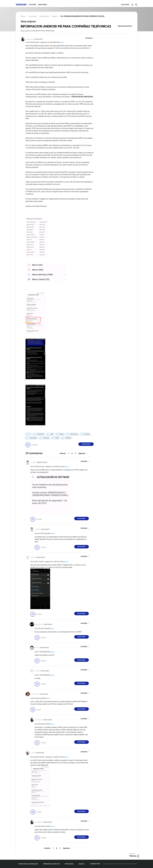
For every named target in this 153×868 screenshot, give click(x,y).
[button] (90, 38)
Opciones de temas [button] (125, 26)
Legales (81, 864)
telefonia (68, 438)
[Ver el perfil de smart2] (33, 753)
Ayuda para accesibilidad (28, 864)
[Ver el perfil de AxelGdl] (33, 557)
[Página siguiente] (83, 453)
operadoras (33, 438)
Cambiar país (95, 864)
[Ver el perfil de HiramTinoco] (35, 694)
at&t (52, 434)
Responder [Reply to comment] (81, 519)
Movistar (87, 434)
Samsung (46, 438)
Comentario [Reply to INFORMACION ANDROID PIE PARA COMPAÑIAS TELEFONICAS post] (86, 444)
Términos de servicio (51, 864)
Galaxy (62, 434)
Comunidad (32, 5)
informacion (74, 434)
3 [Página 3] (75, 453)
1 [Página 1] (69, 453)
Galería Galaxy (43, 5)
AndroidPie (40, 434)
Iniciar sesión (125, 5)
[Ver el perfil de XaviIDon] (34, 462)
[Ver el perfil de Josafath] (38, 529)
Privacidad (69, 864)
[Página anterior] (62, 453)
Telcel (57, 438)
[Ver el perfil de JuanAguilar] (30, 39)
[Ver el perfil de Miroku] (37, 648)
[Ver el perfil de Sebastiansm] (39, 624)
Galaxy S (62, 42)
